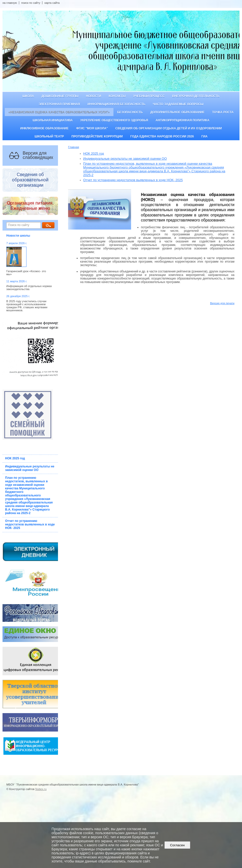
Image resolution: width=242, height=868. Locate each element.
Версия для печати (222, 303)
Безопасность (130, 112)
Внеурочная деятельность (196, 96)
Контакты (117, 96)
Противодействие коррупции (97, 136)
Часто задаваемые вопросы (178, 104)
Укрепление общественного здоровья (114, 120)
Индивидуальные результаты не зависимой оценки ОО (30, 468)
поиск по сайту (31, 3)
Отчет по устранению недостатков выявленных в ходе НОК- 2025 (30, 524)
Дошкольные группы (60, 96)
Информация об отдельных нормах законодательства (29, 288)
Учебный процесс (149, 96)
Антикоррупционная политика (182, 120)
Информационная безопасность (116, 104)
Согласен (177, 845)
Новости (94, 96)
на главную (10, 3)
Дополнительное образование (177, 112)
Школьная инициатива (53, 120)
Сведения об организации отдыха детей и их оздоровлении (169, 128)
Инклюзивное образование (44, 128)
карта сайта (52, 3)
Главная (74, 147)
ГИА (204, 136)
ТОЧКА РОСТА (223, 112)
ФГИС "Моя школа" (92, 128)
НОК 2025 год (15, 458)
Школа (28, 96)
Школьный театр (49, 136)
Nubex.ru (41, 789)
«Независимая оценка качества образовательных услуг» (59, 112)
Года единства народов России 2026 (162, 136)
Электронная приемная (59, 104)
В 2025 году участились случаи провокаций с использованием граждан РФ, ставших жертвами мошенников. (27, 306)
